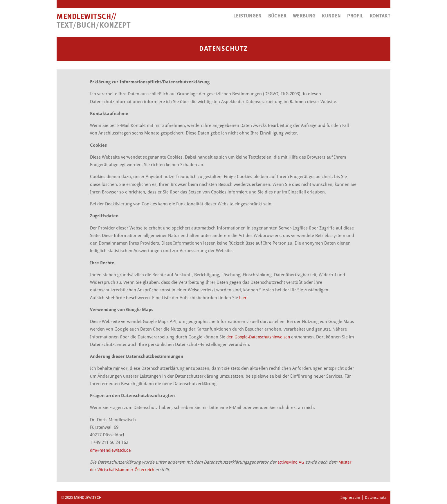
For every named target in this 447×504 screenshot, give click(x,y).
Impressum (350, 497)
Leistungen (248, 16)
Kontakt (380, 16)
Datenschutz (375, 497)
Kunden (331, 16)
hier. (244, 298)
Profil (355, 16)
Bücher (277, 16)
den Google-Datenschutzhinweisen (258, 337)
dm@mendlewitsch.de (110, 450)
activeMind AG (291, 462)
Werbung (304, 16)
